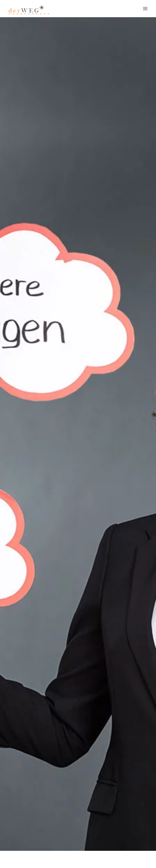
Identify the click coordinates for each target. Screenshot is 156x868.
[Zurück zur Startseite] (29, 9)
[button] (145, 9)
